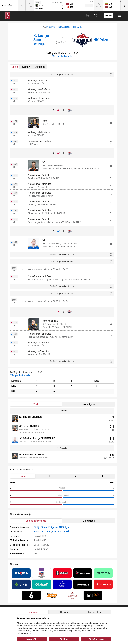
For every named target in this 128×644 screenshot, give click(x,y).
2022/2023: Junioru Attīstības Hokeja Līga (64, 27)
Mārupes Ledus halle (62, 56)
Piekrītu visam (96, 639)
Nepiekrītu (32, 639)
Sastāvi (26, 67)
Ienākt (108, 16)
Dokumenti (89, 521)
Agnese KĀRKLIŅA (60, 527)
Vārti (36, 404)
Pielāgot (64, 639)
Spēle (15, 67)
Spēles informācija (36, 521)
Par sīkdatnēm (95, 612)
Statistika (40, 67)
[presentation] (22, 5)
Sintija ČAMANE (42, 527)
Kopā (23, 476)
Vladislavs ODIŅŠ (61, 532)
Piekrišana (33, 612)
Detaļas (64, 612)
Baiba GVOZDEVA (43, 532)
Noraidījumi (89, 404)
